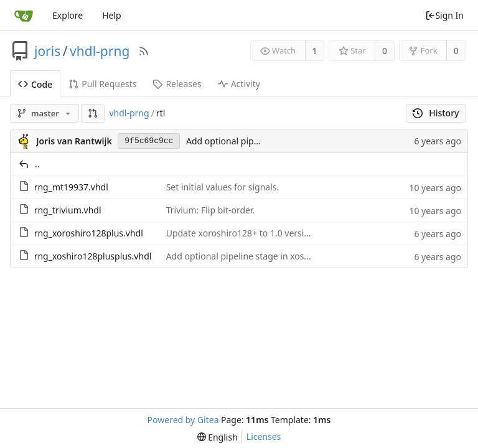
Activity (239, 84)
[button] (93, 113)
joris (47, 51)
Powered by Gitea (183, 420)
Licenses (264, 436)
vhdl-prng (100, 51)
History (436, 113)
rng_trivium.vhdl (68, 210)
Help (112, 15)
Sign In (444, 15)
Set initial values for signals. (223, 187)
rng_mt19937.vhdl (71, 187)
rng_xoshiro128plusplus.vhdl (93, 256)
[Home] (24, 16)
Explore (68, 15)
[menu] (218, 437)
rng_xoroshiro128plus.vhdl (89, 233)
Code (35, 84)
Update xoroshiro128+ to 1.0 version (241, 233)
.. (37, 164)
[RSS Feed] (144, 51)
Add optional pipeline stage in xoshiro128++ (256, 256)
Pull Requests (102, 84)
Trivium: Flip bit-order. (211, 210)
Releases (177, 84)
